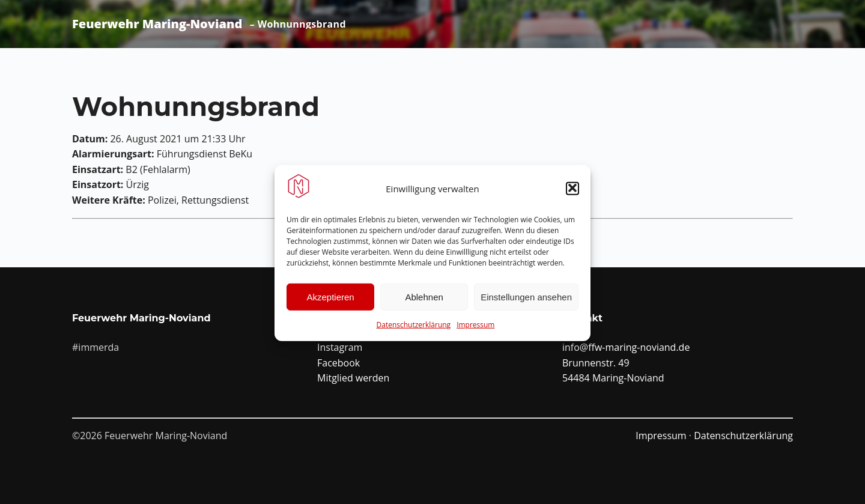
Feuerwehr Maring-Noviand (157, 24)
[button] (572, 192)
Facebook (338, 363)
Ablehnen (424, 300)
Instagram (340, 347)
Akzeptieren (330, 300)
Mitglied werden (353, 378)
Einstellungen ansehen (526, 300)
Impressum (475, 328)
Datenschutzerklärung (414, 328)
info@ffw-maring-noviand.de (626, 347)
